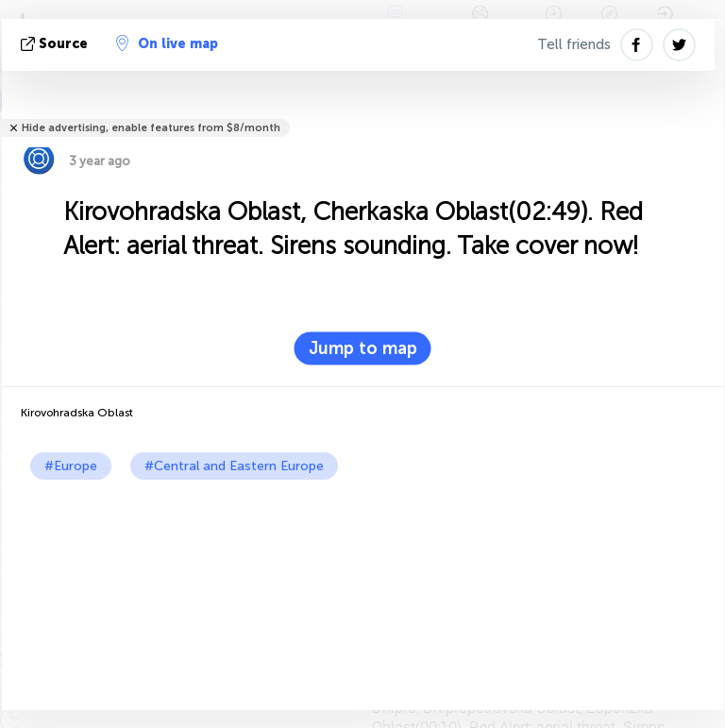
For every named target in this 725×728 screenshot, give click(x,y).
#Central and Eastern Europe (234, 466)
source (56, 44)
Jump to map (363, 348)
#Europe (71, 466)
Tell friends (574, 44)
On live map (167, 43)
